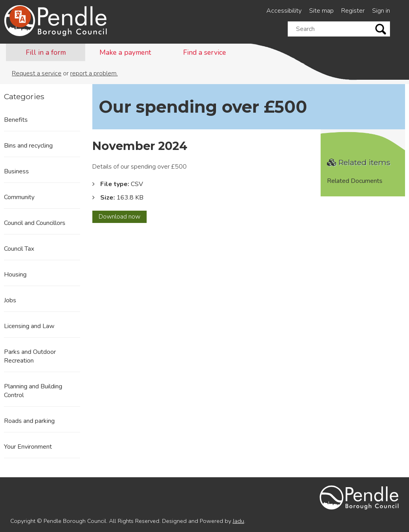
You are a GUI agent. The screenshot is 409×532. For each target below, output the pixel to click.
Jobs (10, 300)
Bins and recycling (28, 146)
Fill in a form (46, 52)
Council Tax (19, 249)
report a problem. (94, 73)
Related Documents (355, 181)
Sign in (381, 11)
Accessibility (284, 11)
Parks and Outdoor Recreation (30, 356)
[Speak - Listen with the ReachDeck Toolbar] (20, 17)
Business (16, 171)
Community (19, 197)
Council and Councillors (35, 223)
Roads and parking (29, 421)
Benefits (16, 120)
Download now (123, 217)
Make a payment (125, 52)
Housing (15, 275)
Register (353, 11)
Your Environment (28, 447)
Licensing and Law (29, 326)
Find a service (204, 52)
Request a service (37, 73)
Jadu (238, 521)
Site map (321, 11)
